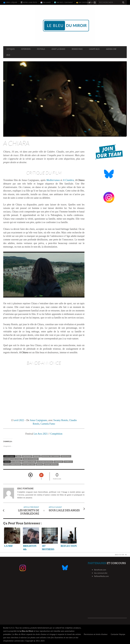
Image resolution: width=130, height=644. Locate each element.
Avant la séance (58, 49)
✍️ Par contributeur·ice (86, 2)
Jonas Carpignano (38, 420)
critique (59, 462)
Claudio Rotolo (45, 462)
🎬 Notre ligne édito (29, 2)
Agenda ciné (111, 49)
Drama (37, 456)
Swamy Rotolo (61, 420)
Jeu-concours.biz (101, 573)
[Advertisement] (107, 601)
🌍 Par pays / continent (63, 2)
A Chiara (16, 462)
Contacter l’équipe (118, 634)
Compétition (56, 434)
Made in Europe (31, 459)
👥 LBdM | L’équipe (10, 2)
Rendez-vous (77, 49)
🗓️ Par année (46, 2)
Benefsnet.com (100, 570)
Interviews (26, 49)
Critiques (11, 49)
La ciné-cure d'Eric (13, 459)
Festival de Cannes (51, 456)
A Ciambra (68, 180)
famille (68, 462)
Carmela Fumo (48, 424)
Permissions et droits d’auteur (96, 634)
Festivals (41, 49)
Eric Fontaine (25, 489)
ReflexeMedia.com (101, 576)
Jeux (8, 55)
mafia (39, 464)
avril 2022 (19, 420)
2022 (19, 456)
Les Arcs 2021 (41, 434)
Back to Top (120, 555)
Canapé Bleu (94, 49)
